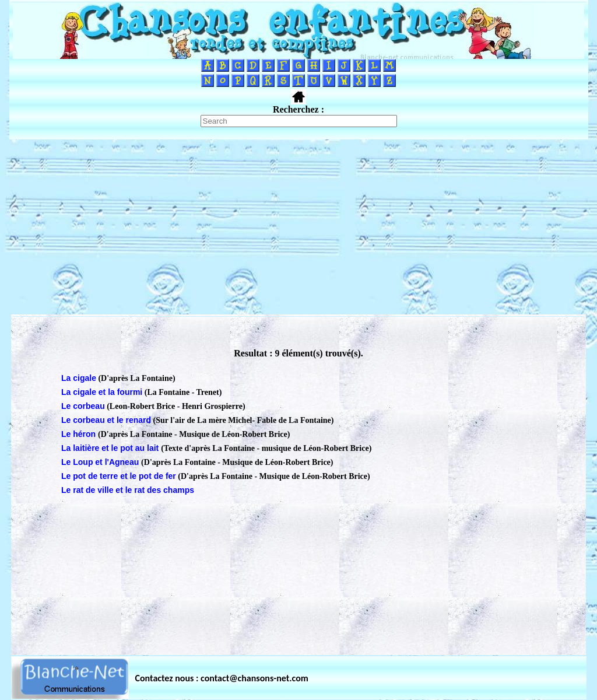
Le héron (80, 434)
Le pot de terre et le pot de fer (119, 476)
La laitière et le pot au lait (111, 448)
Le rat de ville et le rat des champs (128, 490)
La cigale (79, 378)
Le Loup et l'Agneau (101, 462)
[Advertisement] (298, 227)
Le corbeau (83, 406)
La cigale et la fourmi (102, 392)
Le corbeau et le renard (106, 420)
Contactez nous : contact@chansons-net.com (222, 678)
